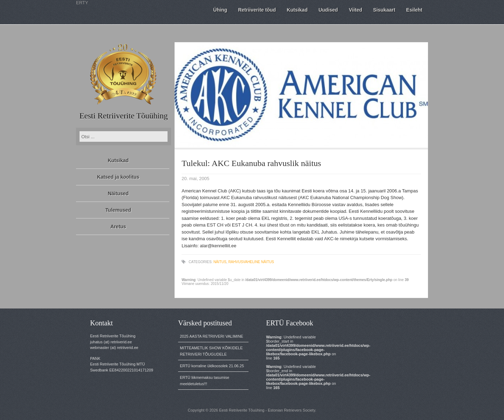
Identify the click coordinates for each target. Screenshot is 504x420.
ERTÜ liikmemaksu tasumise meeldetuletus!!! (204, 381)
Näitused (118, 193)
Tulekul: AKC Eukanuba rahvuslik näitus (251, 163)
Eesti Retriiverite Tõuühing (123, 116)
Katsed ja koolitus (118, 177)
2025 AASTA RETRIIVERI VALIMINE (212, 336)
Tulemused (118, 210)
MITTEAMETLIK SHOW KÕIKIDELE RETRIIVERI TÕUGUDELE (211, 351)
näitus (220, 262)
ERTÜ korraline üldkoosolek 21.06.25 (212, 366)
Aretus (118, 227)
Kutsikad (118, 160)
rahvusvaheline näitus (251, 262)
